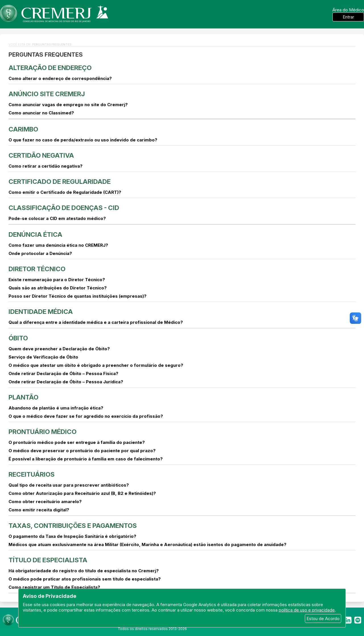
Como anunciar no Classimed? (41, 113)
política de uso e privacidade (307, 610)
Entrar (348, 17)
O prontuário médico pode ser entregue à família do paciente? (77, 442)
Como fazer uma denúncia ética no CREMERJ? (58, 245)
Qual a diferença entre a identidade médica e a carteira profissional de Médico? (96, 322)
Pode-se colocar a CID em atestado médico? (57, 218)
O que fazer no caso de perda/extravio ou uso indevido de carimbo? (83, 140)
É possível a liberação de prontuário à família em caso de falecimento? (86, 459)
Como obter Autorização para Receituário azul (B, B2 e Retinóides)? (82, 493)
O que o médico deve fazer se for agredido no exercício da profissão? (86, 416)
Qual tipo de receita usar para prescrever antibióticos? (69, 485)
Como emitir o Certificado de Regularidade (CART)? (65, 192)
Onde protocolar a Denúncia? (40, 253)
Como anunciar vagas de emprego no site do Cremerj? (68, 105)
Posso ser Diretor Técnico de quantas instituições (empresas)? (77, 296)
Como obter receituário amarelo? (45, 502)
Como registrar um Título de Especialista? (54, 587)
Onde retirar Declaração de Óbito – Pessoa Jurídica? (66, 382)
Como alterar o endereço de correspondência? (60, 78)
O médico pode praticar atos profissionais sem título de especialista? (85, 579)
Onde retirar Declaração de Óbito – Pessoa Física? (63, 373)
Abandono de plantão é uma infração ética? (56, 408)
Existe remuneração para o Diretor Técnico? (57, 280)
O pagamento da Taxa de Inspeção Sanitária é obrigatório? (72, 536)
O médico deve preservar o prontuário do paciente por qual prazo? (82, 451)
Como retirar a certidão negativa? (45, 166)
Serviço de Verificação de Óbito (43, 357)
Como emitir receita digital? (39, 510)
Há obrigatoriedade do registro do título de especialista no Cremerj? (84, 571)
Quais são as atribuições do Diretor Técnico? (58, 288)
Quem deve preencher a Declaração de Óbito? (59, 349)
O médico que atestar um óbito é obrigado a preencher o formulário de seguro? (96, 365)
